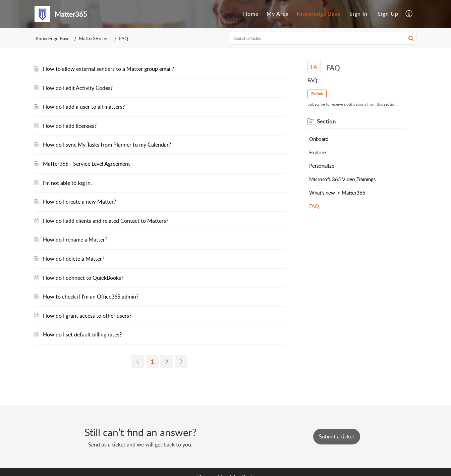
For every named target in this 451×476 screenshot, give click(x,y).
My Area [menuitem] (278, 14)
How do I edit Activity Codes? (78, 88)
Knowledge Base (52, 38)
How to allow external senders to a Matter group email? (108, 69)
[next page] (181, 362)
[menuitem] (251, 14)
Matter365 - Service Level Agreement (87, 164)
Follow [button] (317, 94)
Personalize (322, 166)
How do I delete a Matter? (74, 259)
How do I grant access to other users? (87, 316)
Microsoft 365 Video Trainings (342, 179)
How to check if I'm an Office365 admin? (91, 297)
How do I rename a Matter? (75, 240)
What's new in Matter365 (337, 193)
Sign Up (388, 14)
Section (326, 121)
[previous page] (138, 362)
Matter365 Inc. (94, 38)
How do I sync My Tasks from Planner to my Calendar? (107, 145)
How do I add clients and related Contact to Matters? (106, 221)
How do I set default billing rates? (82, 334)
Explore (318, 152)
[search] (323, 38)
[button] (411, 38)
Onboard (319, 139)
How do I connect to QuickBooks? (83, 278)
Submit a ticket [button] (337, 436)
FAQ (314, 206)
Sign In (358, 14)
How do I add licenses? (70, 126)
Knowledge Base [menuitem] (319, 14)
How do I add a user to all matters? (84, 107)
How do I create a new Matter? (79, 202)
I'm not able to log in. (67, 183)
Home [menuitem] (251, 14)
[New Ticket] (337, 436)
